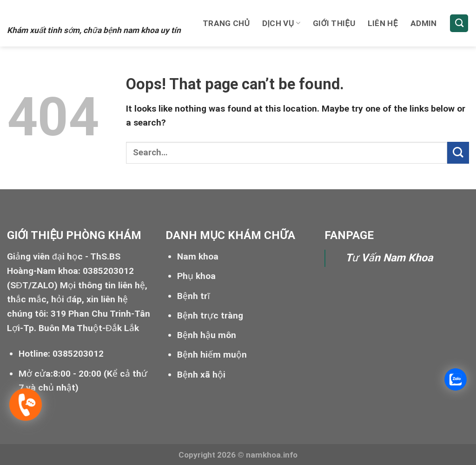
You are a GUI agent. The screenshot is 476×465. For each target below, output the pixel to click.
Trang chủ (226, 23)
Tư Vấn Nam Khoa (389, 258)
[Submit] (458, 153)
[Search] (459, 23)
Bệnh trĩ (193, 296)
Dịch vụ (281, 23)
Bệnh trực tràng (210, 316)
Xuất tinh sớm (63, 13)
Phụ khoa (196, 276)
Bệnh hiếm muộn (212, 355)
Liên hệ (383, 23)
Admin (424, 23)
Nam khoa (198, 256)
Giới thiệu (334, 23)
